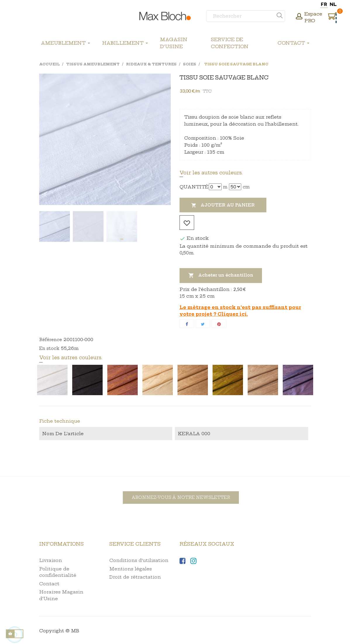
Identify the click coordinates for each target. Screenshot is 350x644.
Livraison (51, 560)
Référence (51, 340)
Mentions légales (131, 569)
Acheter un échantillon (221, 276)
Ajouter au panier (223, 205)
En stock (49, 348)
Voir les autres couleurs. (211, 173)
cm (246, 187)
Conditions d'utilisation (139, 560)
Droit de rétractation (135, 577)
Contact (49, 584)
